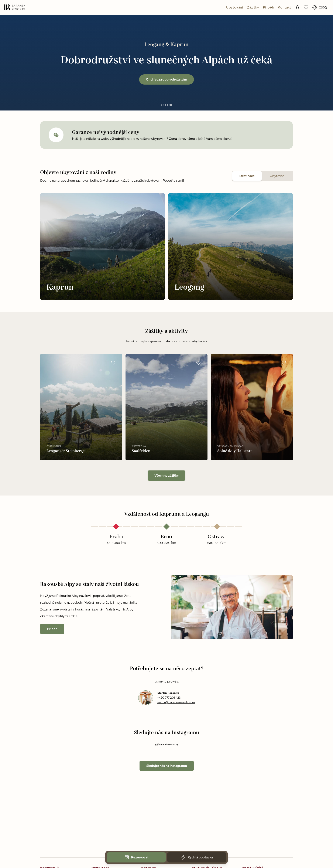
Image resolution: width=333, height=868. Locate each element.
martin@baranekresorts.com (176, 702)
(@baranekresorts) (166, 745)
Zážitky (253, 7)
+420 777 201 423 (169, 698)
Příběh (269, 7)
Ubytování (235, 7)
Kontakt (284, 7)
